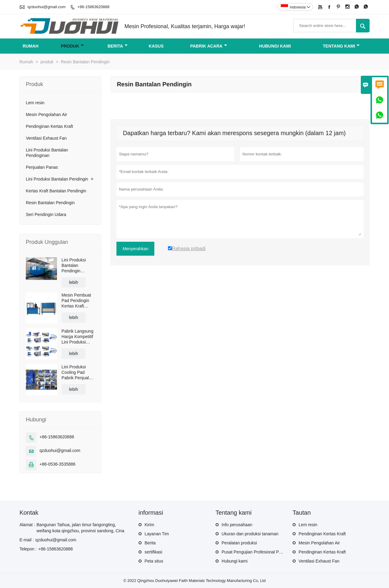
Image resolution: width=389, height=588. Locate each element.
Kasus (156, 46)
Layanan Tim (157, 534)
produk (72, 46)
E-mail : (27, 540)
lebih (74, 282)
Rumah (31, 46)
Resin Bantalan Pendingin (50, 203)
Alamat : (27, 525)
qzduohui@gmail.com (47, 7)
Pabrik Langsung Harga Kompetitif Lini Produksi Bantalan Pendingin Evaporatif (77, 337)
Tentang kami (341, 46)
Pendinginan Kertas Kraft (49, 126)
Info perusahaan (237, 525)
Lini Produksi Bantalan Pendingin (57, 179)
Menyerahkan (135, 249)
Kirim (149, 525)
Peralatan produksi (239, 543)
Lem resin (35, 103)
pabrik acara (209, 46)
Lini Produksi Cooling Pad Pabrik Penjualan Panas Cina (78, 372)
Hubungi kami (275, 46)
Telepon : (28, 549)
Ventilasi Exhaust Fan (46, 138)
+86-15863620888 (93, 7)
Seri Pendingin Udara (46, 214)
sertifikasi (153, 552)
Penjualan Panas (42, 167)
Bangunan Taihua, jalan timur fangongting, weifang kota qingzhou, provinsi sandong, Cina (81, 528)
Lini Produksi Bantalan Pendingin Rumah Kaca (74, 266)
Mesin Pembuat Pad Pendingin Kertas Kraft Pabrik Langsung (77, 301)
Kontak (29, 513)
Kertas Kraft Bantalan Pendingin (56, 191)
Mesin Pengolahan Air (46, 115)
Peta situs (154, 561)
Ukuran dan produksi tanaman (250, 534)
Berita (118, 46)
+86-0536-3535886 (57, 464)
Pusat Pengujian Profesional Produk (256, 552)
